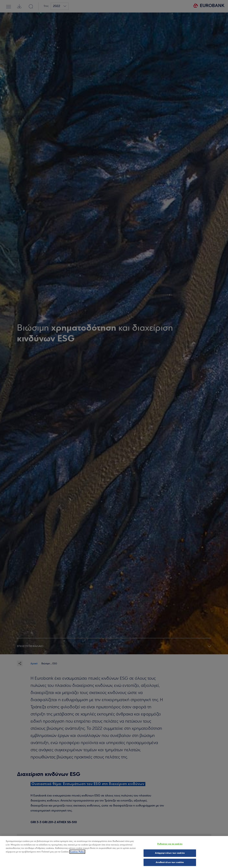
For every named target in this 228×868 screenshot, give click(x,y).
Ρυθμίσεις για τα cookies (170, 845)
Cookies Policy (77, 853)
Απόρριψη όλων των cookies (170, 854)
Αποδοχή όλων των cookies (170, 863)
